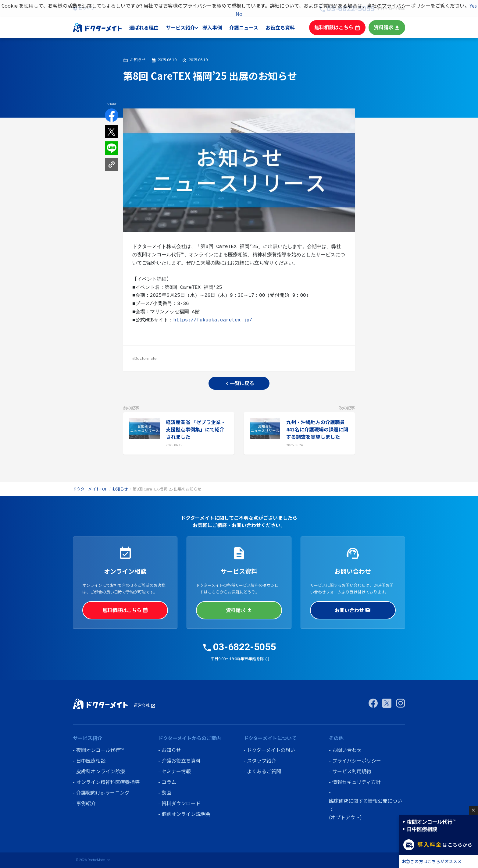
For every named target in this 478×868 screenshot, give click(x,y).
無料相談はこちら (340, 27)
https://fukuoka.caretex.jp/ (213, 320)
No (239, 14)
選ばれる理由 (150, 27)
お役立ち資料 (285, 27)
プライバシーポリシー (357, 760)
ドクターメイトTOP (90, 489)
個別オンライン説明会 (186, 814)
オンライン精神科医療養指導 (108, 782)
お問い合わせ (353, 610)
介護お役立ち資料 (181, 760)
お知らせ (120, 489)
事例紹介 (86, 803)
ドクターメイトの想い (271, 750)
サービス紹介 (186, 27)
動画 (166, 792)
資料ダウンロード (181, 803)
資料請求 (387, 27)
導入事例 (218, 27)
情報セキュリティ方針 (357, 782)
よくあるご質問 (264, 771)
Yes (473, 5)
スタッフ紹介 (262, 760)
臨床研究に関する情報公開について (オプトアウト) (366, 809)
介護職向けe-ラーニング (103, 792)
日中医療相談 (91, 760)
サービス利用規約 (352, 771)
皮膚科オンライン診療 (101, 771)
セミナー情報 (176, 771)
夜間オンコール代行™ (100, 750)
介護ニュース (250, 27)
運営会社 (145, 705)
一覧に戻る (239, 383)
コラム (169, 782)
